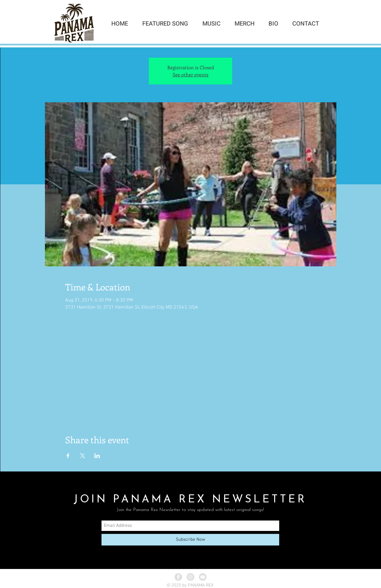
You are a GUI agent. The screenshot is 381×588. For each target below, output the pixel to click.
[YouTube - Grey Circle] (203, 577)
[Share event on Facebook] (68, 456)
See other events (190, 74)
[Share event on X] (83, 456)
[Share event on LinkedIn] (97, 456)
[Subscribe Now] (190, 540)
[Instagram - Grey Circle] (190, 577)
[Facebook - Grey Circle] (178, 577)
